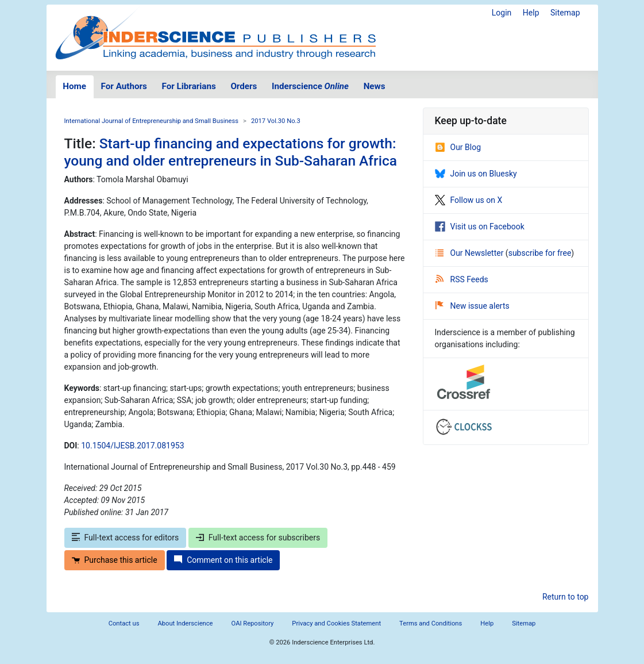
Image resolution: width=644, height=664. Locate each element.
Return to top (566, 597)
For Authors (124, 86)
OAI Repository (253, 623)
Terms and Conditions (431, 623)
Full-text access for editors (126, 538)
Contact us (124, 623)
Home (74, 86)
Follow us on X (469, 200)
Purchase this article (115, 560)
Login (502, 13)
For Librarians (188, 86)
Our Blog (458, 147)
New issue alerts (473, 306)
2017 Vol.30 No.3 (276, 121)
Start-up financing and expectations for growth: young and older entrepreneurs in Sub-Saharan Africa (231, 152)
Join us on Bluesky (476, 174)
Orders (244, 86)
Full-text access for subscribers (258, 538)
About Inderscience (185, 623)
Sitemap (565, 13)
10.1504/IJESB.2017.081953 (132, 446)
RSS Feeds (462, 279)
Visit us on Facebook (480, 227)
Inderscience (310, 86)
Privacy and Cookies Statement (336, 623)
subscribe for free (540, 253)
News (375, 86)
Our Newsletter (471, 253)
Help (531, 13)
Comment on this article (223, 560)
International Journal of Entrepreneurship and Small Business (152, 121)
